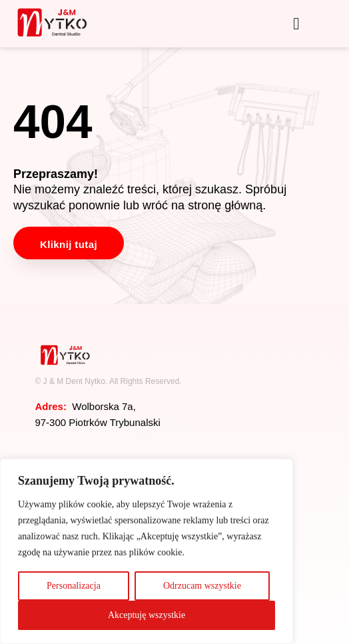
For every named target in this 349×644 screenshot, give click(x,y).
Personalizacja (74, 586)
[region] (147, 551)
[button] (296, 24)
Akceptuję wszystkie (147, 615)
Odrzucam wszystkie (202, 586)
